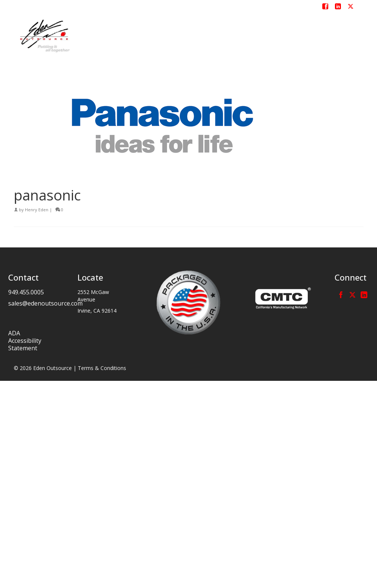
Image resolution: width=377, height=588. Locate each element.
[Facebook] (341, 294)
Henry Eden (37, 210)
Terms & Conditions (102, 368)
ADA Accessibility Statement (25, 341)
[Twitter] (352, 294)
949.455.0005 (26, 292)
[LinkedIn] (364, 294)
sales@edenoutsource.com (45, 303)
